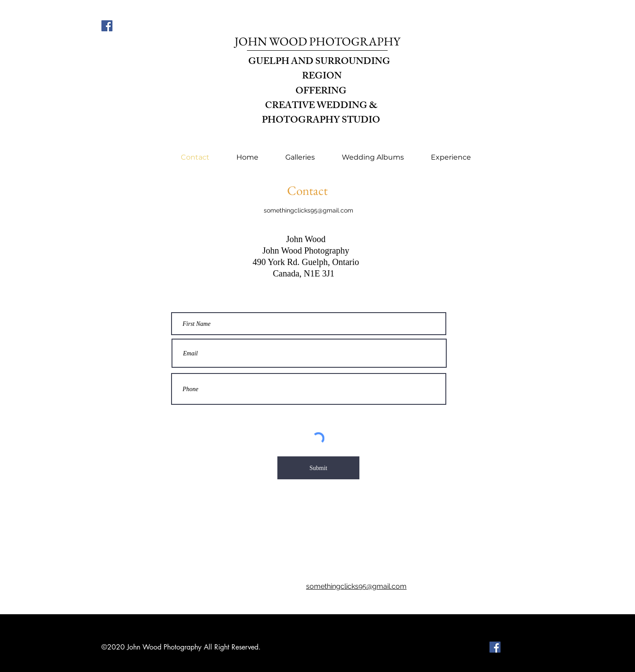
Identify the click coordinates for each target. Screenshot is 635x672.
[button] (300, 157)
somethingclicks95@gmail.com (308, 210)
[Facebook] (107, 26)
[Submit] (318, 468)
